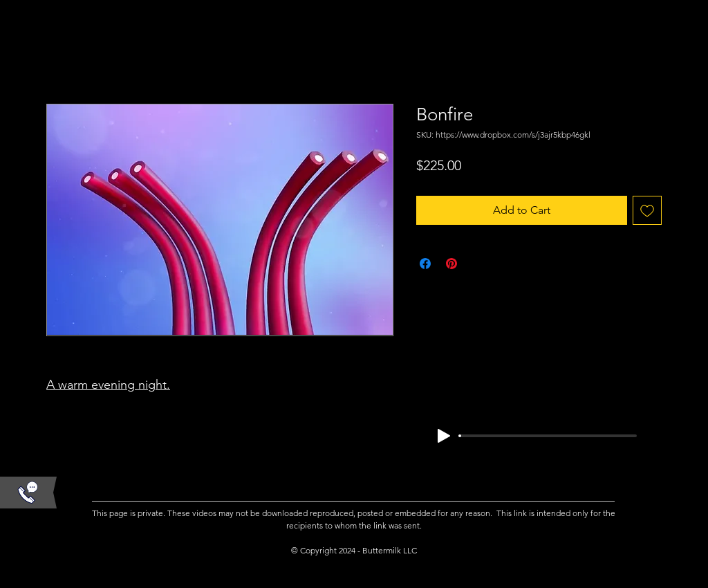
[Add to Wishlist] (647, 210)
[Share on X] (478, 264)
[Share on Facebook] (425, 264)
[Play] (444, 436)
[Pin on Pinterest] (451, 264)
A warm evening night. (108, 385)
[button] (28, 493)
